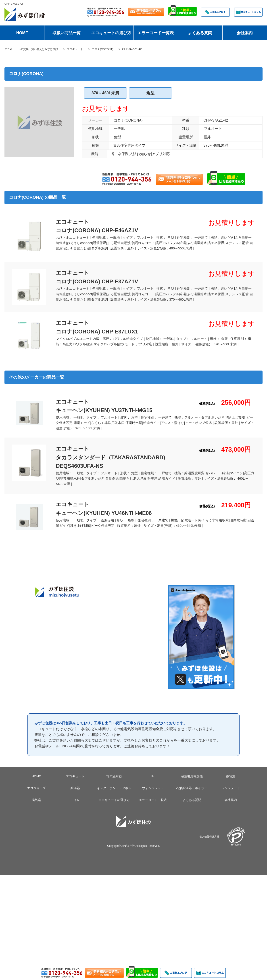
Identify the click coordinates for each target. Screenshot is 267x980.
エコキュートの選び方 (111, 33)
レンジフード (231, 795)
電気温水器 (114, 783)
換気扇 (36, 806)
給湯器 (75, 795)
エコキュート (75, 783)
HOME (22, 33)
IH (153, 783)
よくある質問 (200, 33)
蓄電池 (231, 783)
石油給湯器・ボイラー (192, 795)
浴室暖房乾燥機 (192, 783)
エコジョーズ (36, 795)
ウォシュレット (153, 795)
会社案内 (245, 33)
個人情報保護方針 (209, 843)
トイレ (75, 806)
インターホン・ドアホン (114, 795)
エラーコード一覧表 (156, 33)
